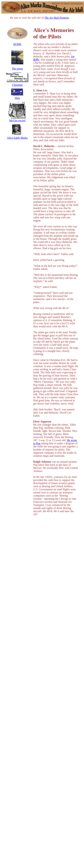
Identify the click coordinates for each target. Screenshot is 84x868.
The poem (17, 69)
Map (17, 98)
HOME (17, 44)
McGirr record (17, 121)
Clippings (17, 85)
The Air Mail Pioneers (57, 18)
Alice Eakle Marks (17, 138)
